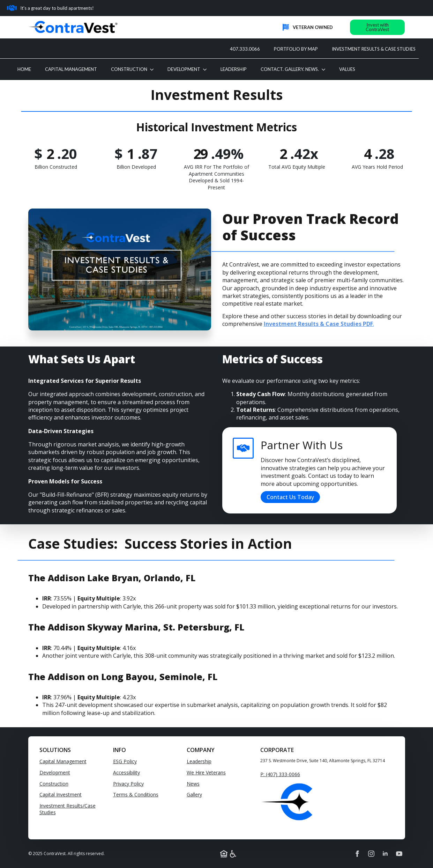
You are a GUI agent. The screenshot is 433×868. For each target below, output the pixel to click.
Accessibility (126, 772)
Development (55, 772)
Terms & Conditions (136, 794)
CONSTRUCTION (129, 69)
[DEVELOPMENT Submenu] (207, 69)
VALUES (347, 69)
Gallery (194, 794)
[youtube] (399, 854)
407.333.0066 (245, 49)
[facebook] (357, 854)
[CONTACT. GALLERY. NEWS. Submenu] (326, 69)
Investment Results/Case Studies (68, 809)
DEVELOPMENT (184, 69)
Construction (54, 784)
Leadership (199, 761)
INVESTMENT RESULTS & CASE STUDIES (374, 49)
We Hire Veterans (206, 772)
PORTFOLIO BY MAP (296, 49)
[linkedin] (385, 854)
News (193, 784)
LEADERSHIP (234, 69)
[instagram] (371, 854)
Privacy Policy (128, 784)
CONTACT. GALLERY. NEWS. (290, 69)
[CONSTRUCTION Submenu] (154, 69)
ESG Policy (125, 761)
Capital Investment (61, 794)
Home (24, 69)
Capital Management (63, 761)
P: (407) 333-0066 (280, 774)
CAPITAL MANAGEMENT (71, 69)
